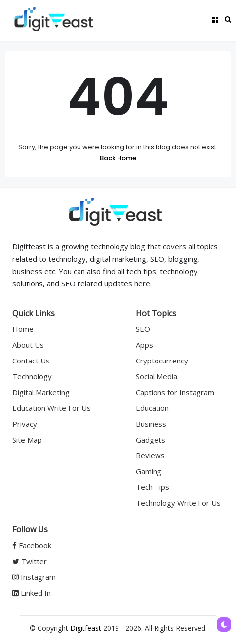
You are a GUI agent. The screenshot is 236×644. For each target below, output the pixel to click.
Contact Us (31, 361)
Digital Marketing (41, 392)
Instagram (34, 577)
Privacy (25, 424)
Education (152, 408)
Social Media (157, 376)
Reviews (150, 455)
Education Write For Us (52, 408)
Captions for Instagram (175, 392)
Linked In (32, 593)
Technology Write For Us (178, 503)
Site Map (27, 440)
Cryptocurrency (162, 361)
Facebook (32, 545)
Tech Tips (153, 487)
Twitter (30, 561)
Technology (32, 376)
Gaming (149, 471)
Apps (144, 345)
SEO (143, 329)
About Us (28, 345)
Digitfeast (86, 628)
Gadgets (151, 440)
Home (23, 329)
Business (151, 424)
